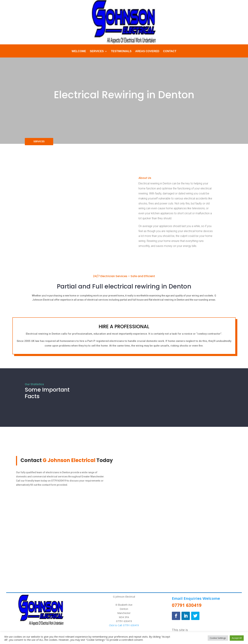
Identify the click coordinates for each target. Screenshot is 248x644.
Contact (170, 51)
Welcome (79, 51)
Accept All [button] (237, 638)
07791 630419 (124, 623)
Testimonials (121, 51)
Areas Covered (147, 51)
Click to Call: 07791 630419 (124, 627)
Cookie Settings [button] (218, 638)
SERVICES (41, 143)
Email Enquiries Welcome (196, 600)
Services (97, 51)
